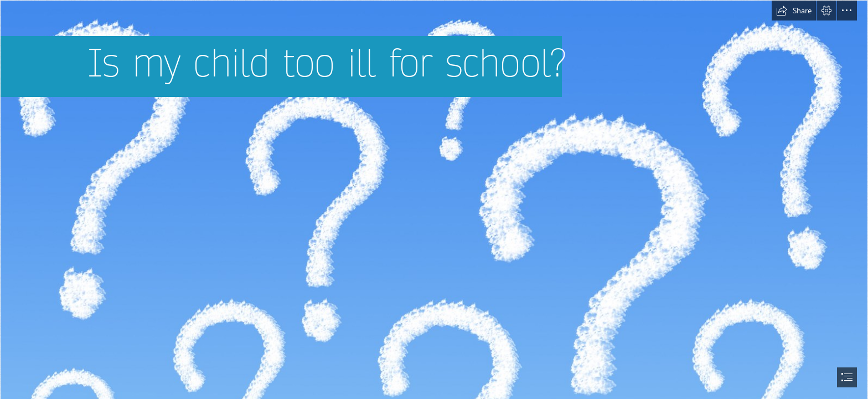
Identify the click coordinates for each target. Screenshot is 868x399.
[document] (434, 199)
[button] (794, 11)
